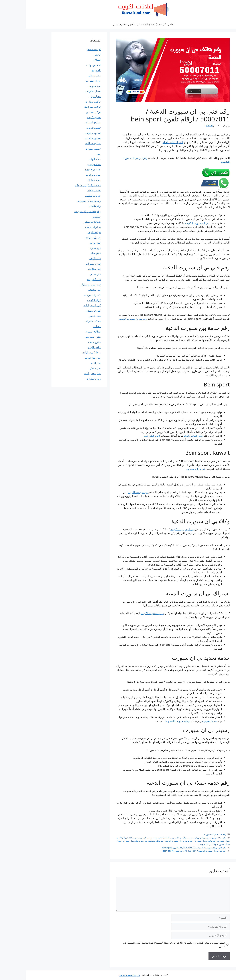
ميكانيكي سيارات (66, 352)
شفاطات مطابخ (66, 222)
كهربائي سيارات (66, 305)
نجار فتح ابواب (67, 358)
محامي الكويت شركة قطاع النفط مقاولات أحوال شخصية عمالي (118, 24)
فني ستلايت (69, 269)
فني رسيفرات (68, 264)
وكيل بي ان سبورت (182, 844)
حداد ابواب (69, 159)
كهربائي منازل (68, 311)
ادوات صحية (68, 49)
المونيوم (70, 70)
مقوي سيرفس (67, 337)
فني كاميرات (68, 279)
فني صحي (70, 274)
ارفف (72, 54)
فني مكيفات (69, 290)
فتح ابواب (70, 243)
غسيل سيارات (67, 237)
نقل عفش (69, 368)
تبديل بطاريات (67, 91)
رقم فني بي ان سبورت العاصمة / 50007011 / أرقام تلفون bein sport (168, 848)
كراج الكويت (68, 300)
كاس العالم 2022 (168, 436)
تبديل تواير (69, 96)
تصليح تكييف (68, 117)
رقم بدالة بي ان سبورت (190, 838)
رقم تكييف (69, 206)
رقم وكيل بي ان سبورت (108, 841)
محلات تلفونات (67, 321)
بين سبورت (69, 86)
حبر (73, 154)
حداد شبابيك (68, 180)
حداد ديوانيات (68, 175)
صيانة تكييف (69, 232)
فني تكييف (69, 258)
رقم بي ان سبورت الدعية (149, 838)
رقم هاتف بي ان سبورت (180, 841)
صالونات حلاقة (67, 227)
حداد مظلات (68, 190)
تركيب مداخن (68, 112)
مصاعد (71, 326)
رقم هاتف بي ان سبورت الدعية (154, 841)
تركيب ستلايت (67, 102)
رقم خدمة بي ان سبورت (190, 834)
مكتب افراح (69, 347)
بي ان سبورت (184, 721)
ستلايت (71, 217)
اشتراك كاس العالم (147, 142)
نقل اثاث (70, 363)
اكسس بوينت (68, 65)
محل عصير (69, 316)
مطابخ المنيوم (67, 332)
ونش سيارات (68, 379)
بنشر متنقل (69, 75)
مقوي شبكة (69, 342)
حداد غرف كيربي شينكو (62, 185)
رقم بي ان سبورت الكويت (107, 319)
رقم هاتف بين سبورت (129, 841)
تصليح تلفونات (67, 122)
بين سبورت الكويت (113, 492)
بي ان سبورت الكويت (172, 223)
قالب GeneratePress (104, 975)
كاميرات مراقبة (67, 295)
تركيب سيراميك (67, 107)
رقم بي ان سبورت (171, 469)
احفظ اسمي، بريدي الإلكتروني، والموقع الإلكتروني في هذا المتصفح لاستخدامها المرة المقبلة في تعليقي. (149, 945)
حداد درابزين (68, 164)
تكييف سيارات (67, 149)
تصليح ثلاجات (68, 128)
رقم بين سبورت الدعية (111, 838)
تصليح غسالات (67, 143)
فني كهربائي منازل (65, 284)
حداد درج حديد (67, 169)
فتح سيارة (70, 248)
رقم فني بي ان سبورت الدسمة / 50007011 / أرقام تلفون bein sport (169, 851)
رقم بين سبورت (130, 838)
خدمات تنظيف (67, 196)
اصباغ (72, 60)
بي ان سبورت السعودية (152, 721)
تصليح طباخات (67, 138)
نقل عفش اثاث (67, 373)
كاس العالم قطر (126, 436)
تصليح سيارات (67, 133)
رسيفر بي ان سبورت (64, 201)
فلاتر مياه (70, 253)
